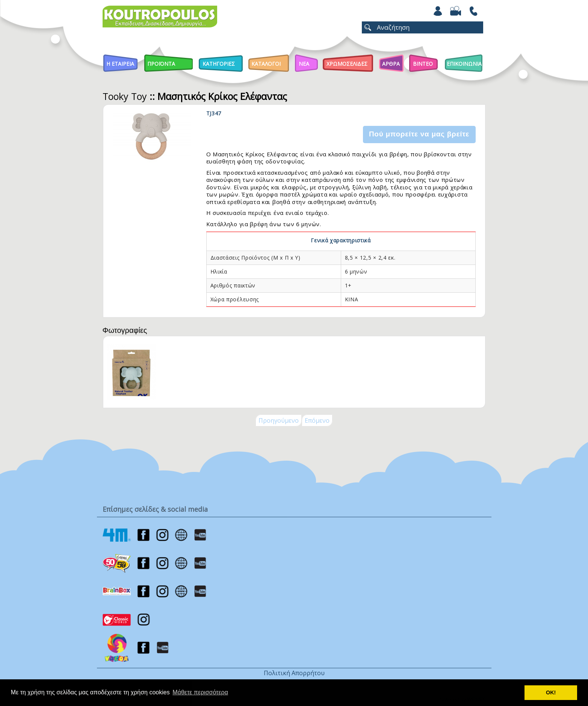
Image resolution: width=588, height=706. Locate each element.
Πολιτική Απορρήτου (294, 673)
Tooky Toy (125, 96)
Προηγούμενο (279, 420)
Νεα (304, 64)
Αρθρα (391, 64)
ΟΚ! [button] (551, 692)
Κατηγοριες (219, 64)
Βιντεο (423, 64)
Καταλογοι (266, 64)
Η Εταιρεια (120, 64)
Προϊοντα (161, 64)
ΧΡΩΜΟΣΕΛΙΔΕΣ (347, 64)
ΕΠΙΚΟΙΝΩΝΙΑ (464, 64)
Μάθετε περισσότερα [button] (200, 692)
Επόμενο (317, 420)
